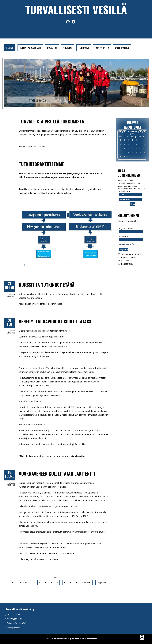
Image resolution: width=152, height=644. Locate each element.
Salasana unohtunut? (131, 254)
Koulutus (52, 48)
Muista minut (125, 245)
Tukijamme (84, 48)
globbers (75, 639)
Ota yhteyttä (102, 48)
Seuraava (87, 582)
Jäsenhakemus (122, 48)
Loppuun (101, 582)
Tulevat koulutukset (30, 48)
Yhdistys (68, 48)
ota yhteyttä (78, 456)
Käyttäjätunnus (126, 228)
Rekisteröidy (127, 264)
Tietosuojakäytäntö (13, 628)
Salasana (123, 236)
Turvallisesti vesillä (76, 9)
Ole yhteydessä (27, 559)
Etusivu (10, 48)
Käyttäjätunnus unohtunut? (127, 259)
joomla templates (88, 639)
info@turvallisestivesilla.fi (16, 623)
